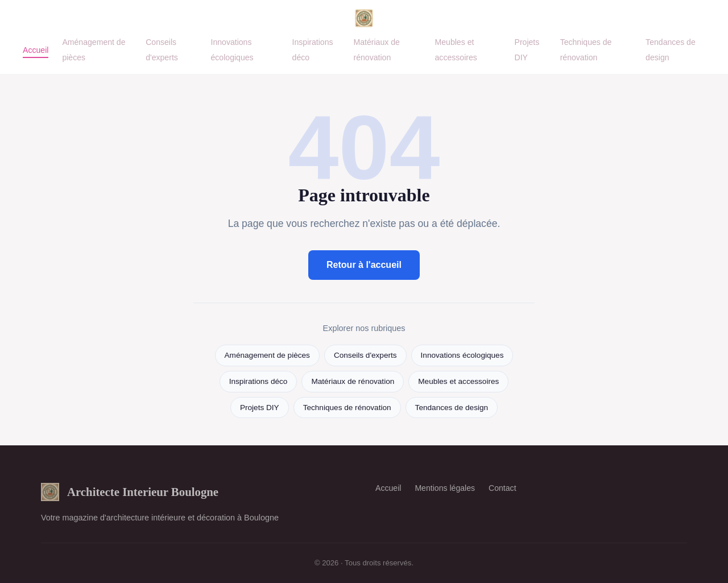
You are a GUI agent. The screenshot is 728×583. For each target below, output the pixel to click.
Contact (502, 488)
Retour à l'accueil (364, 265)
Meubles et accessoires (456, 50)
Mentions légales (445, 488)
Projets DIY (527, 50)
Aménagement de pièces (267, 355)
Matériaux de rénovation (376, 50)
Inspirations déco (258, 381)
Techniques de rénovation (586, 50)
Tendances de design (452, 408)
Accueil (36, 50)
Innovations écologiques (232, 50)
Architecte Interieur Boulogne (130, 492)
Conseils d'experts (162, 50)
